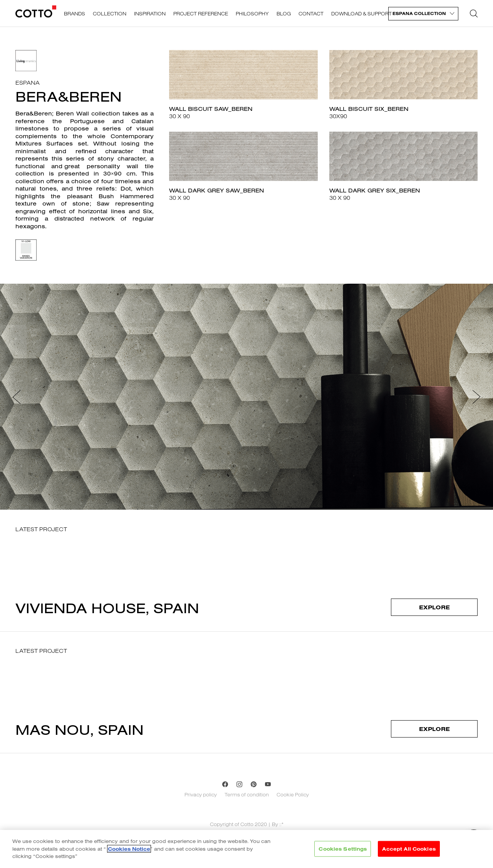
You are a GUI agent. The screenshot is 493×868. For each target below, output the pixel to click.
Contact (311, 13)
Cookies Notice (129, 851)
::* (281, 824)
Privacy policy (201, 794)
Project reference (201, 13)
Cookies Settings (343, 851)
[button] (17, 397)
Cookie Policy (293, 794)
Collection (110, 13)
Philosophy (252, 13)
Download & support (361, 13)
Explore (434, 607)
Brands (75, 13)
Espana (28, 83)
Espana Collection (419, 13)
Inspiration (150, 13)
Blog (284, 13)
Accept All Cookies (409, 851)
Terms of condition (247, 794)
